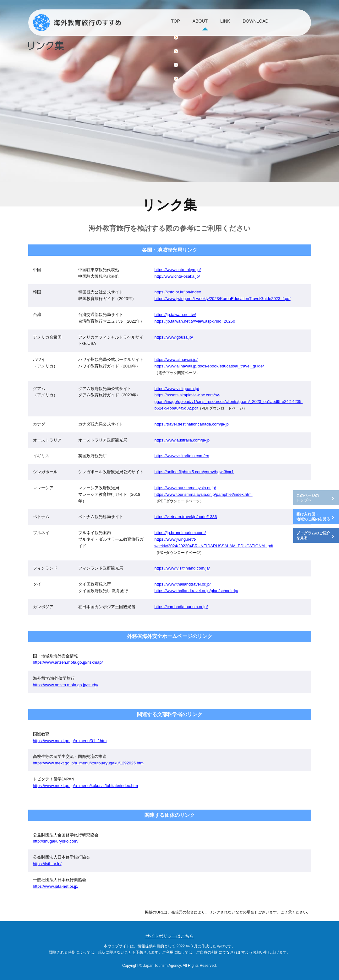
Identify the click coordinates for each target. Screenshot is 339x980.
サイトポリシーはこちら (170, 936)
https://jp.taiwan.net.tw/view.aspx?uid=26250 (195, 321)
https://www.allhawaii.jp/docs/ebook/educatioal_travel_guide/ (209, 366)
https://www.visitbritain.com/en (182, 456)
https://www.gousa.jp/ (174, 337)
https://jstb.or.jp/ (47, 864)
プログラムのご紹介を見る (313, 536)
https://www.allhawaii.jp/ (176, 359)
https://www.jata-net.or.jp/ (56, 886)
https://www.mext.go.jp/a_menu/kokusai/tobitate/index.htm (86, 786)
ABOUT (194, 23)
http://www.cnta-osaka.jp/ (177, 276)
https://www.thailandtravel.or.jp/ (183, 584)
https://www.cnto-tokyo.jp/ (178, 270)
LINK (230, 23)
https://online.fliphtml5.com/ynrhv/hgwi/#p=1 (194, 472)
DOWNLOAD (271, 23)
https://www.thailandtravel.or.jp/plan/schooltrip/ (197, 591)
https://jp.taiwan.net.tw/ (175, 315)
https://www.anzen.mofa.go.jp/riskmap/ (68, 662)
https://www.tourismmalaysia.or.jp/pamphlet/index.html (204, 494)
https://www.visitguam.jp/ (177, 389)
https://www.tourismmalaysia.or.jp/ (185, 488)
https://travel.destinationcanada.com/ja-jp (192, 424)
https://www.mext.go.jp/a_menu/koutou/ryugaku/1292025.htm (88, 763)
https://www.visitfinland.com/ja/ (182, 568)
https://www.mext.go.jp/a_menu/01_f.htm (70, 741)
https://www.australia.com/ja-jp (182, 440)
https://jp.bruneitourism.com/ (180, 533)
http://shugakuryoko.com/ (56, 841)
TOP (159, 23)
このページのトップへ (308, 498)
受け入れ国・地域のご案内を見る (313, 517)
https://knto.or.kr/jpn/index (178, 292)
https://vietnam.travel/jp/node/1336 (186, 517)
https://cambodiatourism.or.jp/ (181, 607)
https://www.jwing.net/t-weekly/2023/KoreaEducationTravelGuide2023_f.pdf (223, 299)
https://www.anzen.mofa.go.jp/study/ (66, 685)
